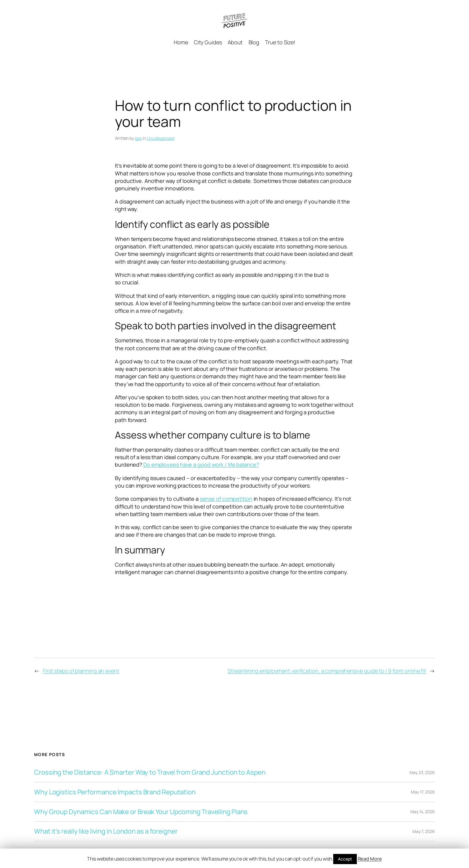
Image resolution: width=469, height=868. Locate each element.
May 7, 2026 (424, 831)
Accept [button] (345, 859)
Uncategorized (161, 138)
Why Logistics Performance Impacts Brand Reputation (115, 792)
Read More (370, 859)
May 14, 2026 (423, 812)
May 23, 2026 (422, 772)
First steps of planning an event (81, 671)
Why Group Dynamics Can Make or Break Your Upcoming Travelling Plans (141, 812)
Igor (138, 138)
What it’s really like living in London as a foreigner (106, 831)
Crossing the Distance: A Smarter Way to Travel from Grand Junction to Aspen (150, 772)
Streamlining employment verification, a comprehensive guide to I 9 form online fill (327, 671)
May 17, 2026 (423, 792)
